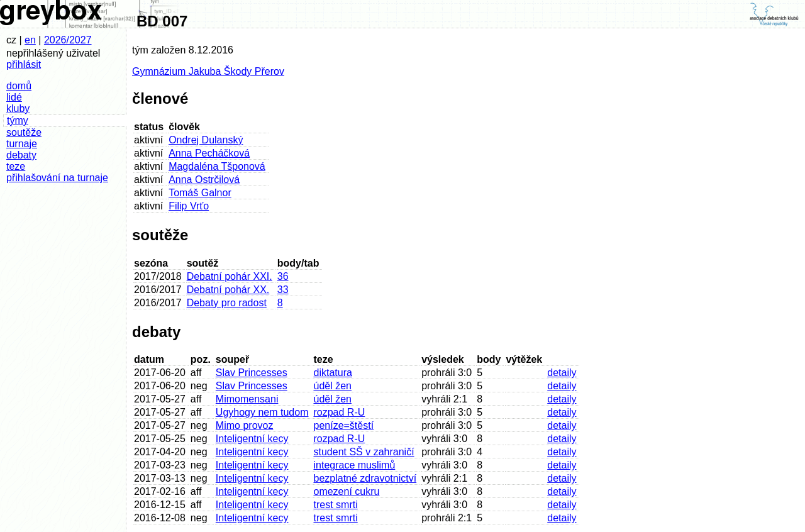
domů (19, 86)
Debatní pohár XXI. (230, 276)
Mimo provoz (245, 425)
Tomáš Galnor (200, 193)
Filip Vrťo (189, 206)
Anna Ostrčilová (204, 180)
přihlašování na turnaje (57, 178)
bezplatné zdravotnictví (365, 478)
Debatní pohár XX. (228, 290)
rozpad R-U (339, 412)
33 (283, 290)
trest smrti (335, 505)
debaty (21, 155)
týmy (18, 120)
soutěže (24, 132)
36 (283, 276)
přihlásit (24, 64)
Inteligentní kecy (252, 439)
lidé (14, 97)
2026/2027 (68, 40)
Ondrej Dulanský (206, 140)
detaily (562, 373)
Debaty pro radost (227, 303)
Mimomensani (247, 399)
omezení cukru (346, 491)
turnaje (22, 144)
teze (16, 166)
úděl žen (332, 386)
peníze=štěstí (343, 425)
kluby (18, 108)
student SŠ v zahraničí (364, 452)
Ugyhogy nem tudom (262, 412)
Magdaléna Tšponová (217, 166)
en (30, 40)
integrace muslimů (354, 465)
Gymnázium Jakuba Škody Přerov (208, 71)
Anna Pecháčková (209, 153)
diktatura (332, 373)
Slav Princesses (252, 373)
